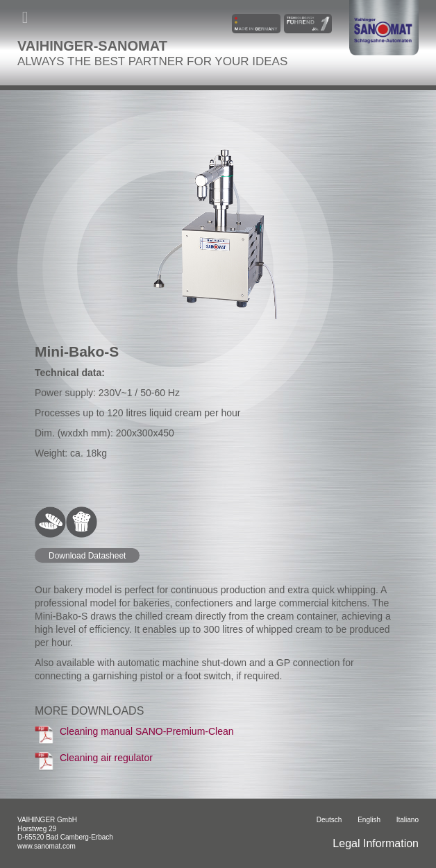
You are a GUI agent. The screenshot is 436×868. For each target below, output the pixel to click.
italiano (408, 820)
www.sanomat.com (47, 846)
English (369, 820)
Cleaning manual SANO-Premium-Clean (134, 735)
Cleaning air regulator (94, 761)
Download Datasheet (87, 556)
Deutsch (329, 820)
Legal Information (376, 843)
